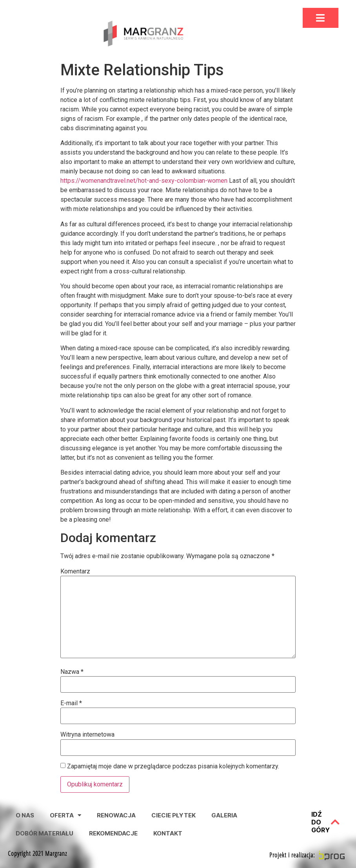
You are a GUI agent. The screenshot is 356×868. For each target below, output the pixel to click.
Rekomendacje (113, 833)
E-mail (71, 703)
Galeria (224, 815)
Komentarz (75, 571)
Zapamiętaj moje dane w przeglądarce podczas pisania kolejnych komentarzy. (173, 766)
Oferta (65, 815)
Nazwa (72, 672)
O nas (25, 815)
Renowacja (116, 815)
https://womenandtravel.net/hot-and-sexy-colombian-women (144, 181)
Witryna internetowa (87, 735)
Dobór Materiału (44, 833)
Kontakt (168, 833)
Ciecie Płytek (173, 815)
